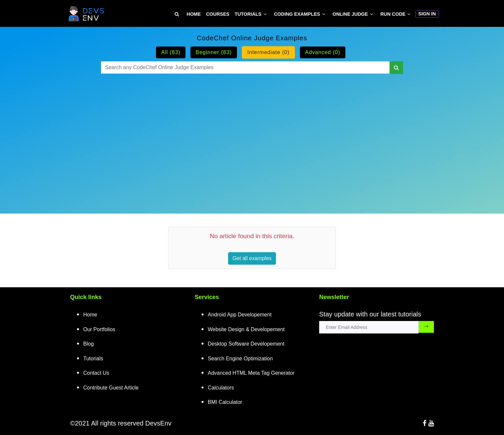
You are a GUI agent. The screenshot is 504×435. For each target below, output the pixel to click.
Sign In (427, 14)
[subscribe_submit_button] (426, 327)
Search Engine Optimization (240, 359)
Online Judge (350, 14)
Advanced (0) (323, 52)
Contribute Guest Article (111, 388)
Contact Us (96, 373)
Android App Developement (240, 315)
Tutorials (248, 14)
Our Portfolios (99, 329)
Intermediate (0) (269, 52)
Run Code (393, 14)
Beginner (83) (214, 52)
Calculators (221, 388)
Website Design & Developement (246, 329)
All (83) (171, 52)
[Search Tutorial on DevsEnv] (177, 14)
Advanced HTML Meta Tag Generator (251, 373)
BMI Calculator (225, 402)
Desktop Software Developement (246, 344)
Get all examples (252, 258)
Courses (218, 14)
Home (194, 14)
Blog (88, 344)
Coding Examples (297, 14)
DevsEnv (158, 423)
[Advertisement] (252, 136)
